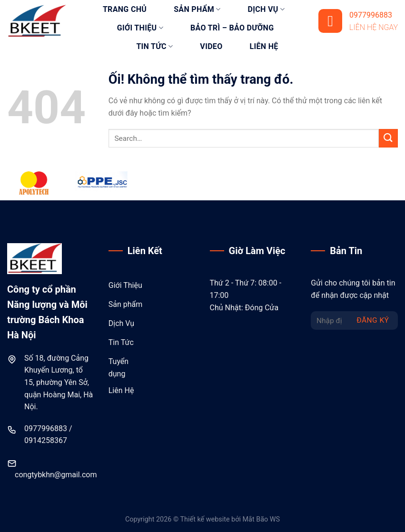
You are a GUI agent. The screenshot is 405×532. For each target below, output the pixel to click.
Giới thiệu (140, 28)
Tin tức (154, 47)
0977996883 (46, 429)
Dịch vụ (267, 10)
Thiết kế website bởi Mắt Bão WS (230, 519)
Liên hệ (264, 46)
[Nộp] (388, 138)
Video (211, 46)
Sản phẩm (197, 10)
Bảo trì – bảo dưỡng (232, 28)
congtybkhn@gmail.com (56, 475)
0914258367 (46, 440)
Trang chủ (125, 9)
